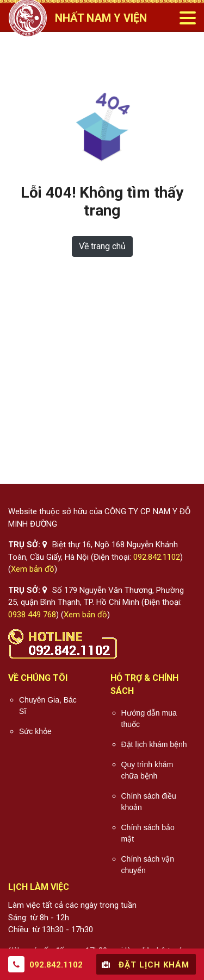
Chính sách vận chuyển (148, 865)
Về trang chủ (102, 246)
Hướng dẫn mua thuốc (149, 719)
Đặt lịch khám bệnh (154, 744)
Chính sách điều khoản (149, 802)
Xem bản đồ (33, 569)
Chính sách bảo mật (148, 833)
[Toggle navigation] (187, 18)
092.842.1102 (157, 557)
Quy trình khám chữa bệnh (147, 770)
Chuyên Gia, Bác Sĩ (48, 706)
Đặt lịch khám (144, 964)
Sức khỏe (35, 731)
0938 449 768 (32, 615)
